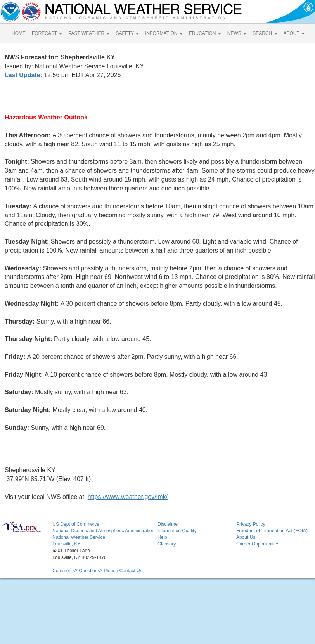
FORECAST (47, 33)
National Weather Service (79, 537)
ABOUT (294, 33)
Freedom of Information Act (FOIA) (272, 531)
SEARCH (265, 33)
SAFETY (127, 33)
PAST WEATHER (89, 33)
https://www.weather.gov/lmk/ (128, 497)
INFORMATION (164, 33)
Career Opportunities (258, 544)
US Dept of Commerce (76, 524)
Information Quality (177, 531)
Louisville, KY (66, 544)
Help (162, 537)
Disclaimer (168, 524)
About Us (246, 537)
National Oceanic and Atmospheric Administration (103, 531)
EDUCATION (205, 33)
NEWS (237, 33)
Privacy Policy (251, 524)
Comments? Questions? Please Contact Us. (98, 571)
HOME (19, 33)
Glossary (167, 544)
